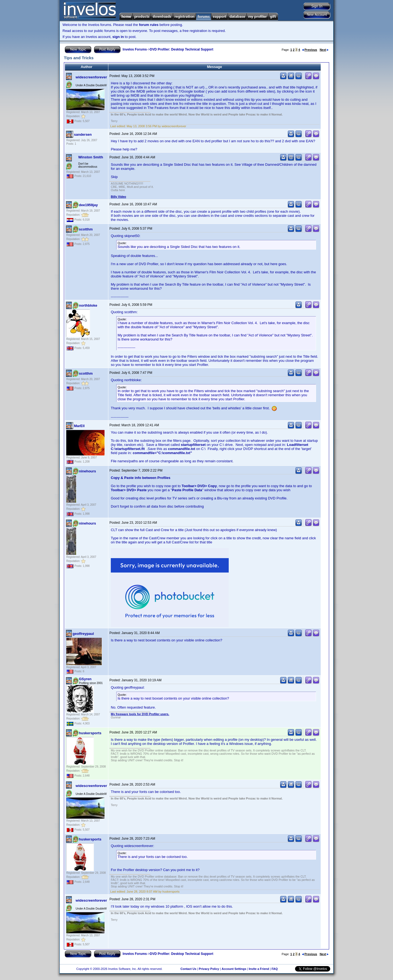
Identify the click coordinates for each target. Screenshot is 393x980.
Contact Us (188, 969)
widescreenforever (91, 77)
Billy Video (118, 197)
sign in (118, 37)
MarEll (79, 426)
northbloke (88, 305)
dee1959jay (88, 205)
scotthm (86, 229)
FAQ (275, 969)
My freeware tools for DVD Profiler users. (140, 714)
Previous (309, 50)
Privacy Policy (209, 969)
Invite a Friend (259, 969)
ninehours (87, 471)
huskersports (90, 733)
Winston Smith (91, 157)
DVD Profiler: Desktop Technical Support (181, 49)
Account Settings (234, 969)
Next (324, 50)
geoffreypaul (83, 634)
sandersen (83, 134)
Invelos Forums (135, 49)
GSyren (85, 679)
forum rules (149, 25)
